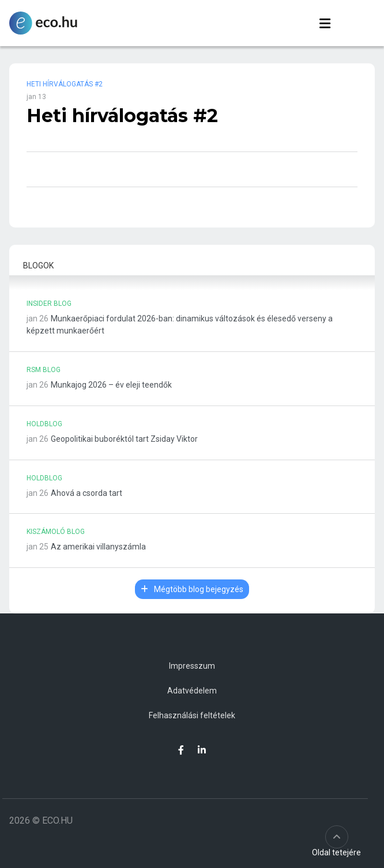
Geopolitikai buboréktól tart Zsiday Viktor (124, 439)
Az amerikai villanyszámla (98, 547)
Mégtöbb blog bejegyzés (192, 589)
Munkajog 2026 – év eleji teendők (111, 385)
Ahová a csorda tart (86, 493)
